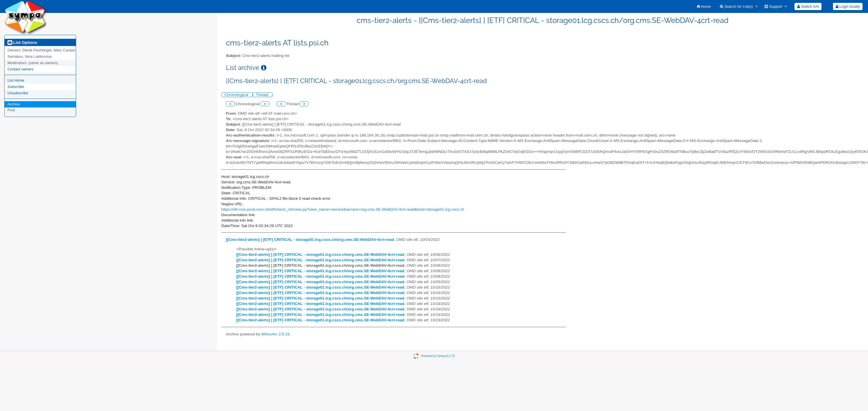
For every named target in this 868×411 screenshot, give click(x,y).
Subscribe (16, 87)
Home (704, 6)
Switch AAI (808, 6)
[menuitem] (704, 6)
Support (773, 6)
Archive (14, 104)
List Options (22, 43)
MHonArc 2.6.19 (275, 334)
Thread (263, 95)
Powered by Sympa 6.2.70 (438, 356)
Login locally (848, 6)
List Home (16, 80)
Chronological (237, 95)
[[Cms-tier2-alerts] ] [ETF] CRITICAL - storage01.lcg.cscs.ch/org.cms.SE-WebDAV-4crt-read (310, 240)
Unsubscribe (18, 93)
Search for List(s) (736, 6)
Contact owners (20, 69)
